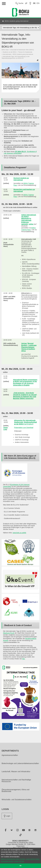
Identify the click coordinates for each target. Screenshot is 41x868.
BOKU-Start (5, 50)
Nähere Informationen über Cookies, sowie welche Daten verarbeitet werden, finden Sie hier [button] (20, 860)
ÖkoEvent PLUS (9, 633)
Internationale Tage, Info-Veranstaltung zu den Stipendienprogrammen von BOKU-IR (16, 57)
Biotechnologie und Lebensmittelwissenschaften (20, 763)
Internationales (7, 54)
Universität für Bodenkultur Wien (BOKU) (22, 50)
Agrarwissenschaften (10, 755)
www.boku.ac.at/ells (19, 533)
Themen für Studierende (25, 52)
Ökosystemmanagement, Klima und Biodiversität (15, 791)
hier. (24, 659)
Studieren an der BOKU (10, 52)
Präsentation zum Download (24, 428)
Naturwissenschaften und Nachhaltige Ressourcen (16, 781)
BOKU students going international (17, 21)
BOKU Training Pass (29, 229)
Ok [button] (20, 866)
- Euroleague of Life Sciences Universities (20, 152)
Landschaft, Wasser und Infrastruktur (16, 772)
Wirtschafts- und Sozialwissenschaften (17, 800)
